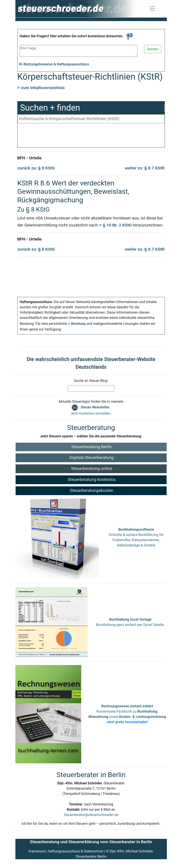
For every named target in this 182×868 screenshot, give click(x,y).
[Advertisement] (91, 137)
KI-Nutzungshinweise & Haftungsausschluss (54, 64)
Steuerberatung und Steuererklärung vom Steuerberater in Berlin (91, 842)
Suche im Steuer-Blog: (91, 381)
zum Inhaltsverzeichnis (43, 88)
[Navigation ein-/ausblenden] (152, 9)
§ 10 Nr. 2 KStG (117, 225)
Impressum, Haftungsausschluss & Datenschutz (66, 851)
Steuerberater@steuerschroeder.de (91, 815)
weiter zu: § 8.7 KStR (145, 168)
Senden (153, 49)
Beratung (78, 324)
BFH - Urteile (30, 158)
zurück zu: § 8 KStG (36, 168)
